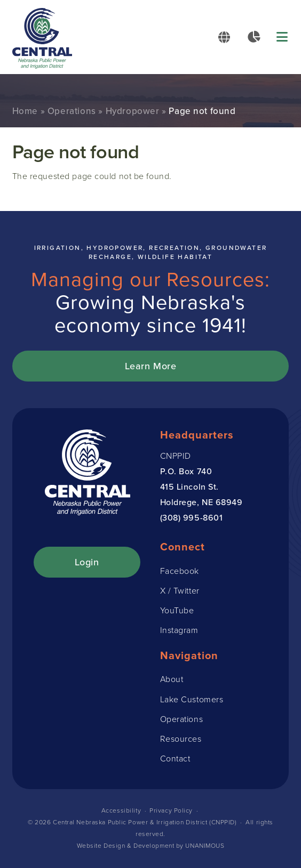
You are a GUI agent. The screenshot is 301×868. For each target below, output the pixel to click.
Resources (181, 739)
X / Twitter (180, 591)
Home (25, 111)
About (172, 679)
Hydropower (133, 111)
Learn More (151, 366)
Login (87, 562)
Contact (175, 759)
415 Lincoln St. (189, 486)
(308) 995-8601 (192, 517)
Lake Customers (192, 699)
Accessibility (121, 810)
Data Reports (254, 37)
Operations (72, 111)
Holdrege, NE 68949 (201, 502)
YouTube (177, 610)
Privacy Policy (171, 810)
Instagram (179, 630)
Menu (283, 37)
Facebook (180, 571)
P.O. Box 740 (186, 471)
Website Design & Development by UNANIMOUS (151, 846)
